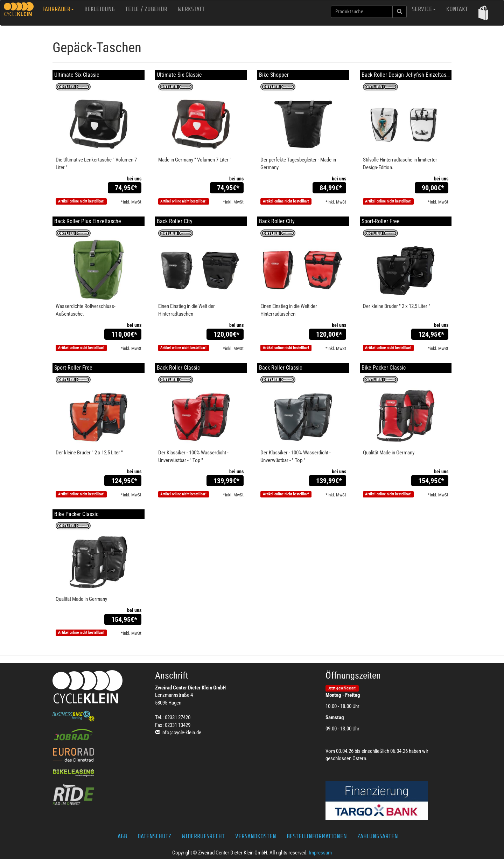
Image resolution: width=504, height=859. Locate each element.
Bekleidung (100, 9)
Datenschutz (154, 836)
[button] (483, 13)
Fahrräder (58, 9)
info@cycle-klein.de (181, 733)
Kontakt (457, 9)
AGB (122, 836)
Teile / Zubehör (146, 9)
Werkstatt (191, 9)
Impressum (320, 853)
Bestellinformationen (317, 836)
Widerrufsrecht (203, 836)
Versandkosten (256, 836)
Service (424, 9)
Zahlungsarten (378, 836)
